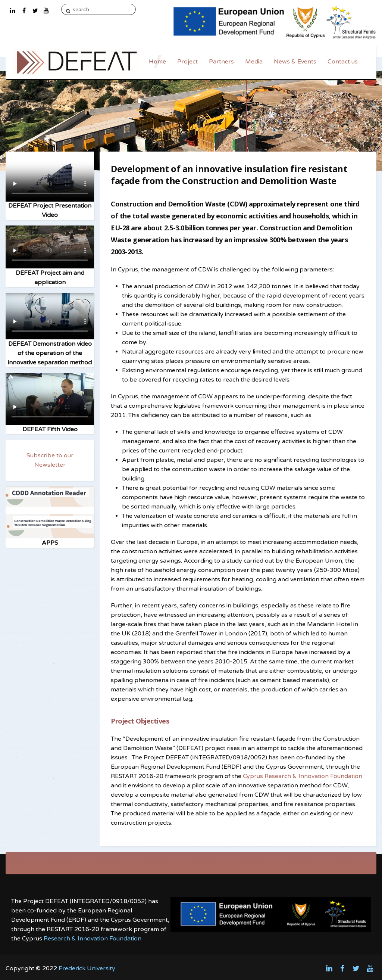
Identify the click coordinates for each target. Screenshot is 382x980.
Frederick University (87, 968)
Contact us (343, 62)
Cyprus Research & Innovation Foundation (303, 776)
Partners (221, 62)
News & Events (295, 62)
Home (157, 62)
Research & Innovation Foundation (93, 939)
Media (254, 62)
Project (187, 62)
